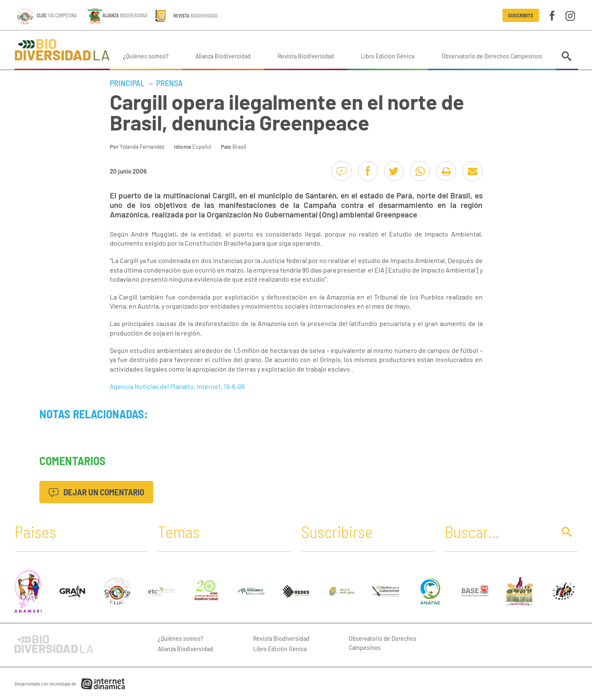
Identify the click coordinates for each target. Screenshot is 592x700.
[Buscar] (498, 531)
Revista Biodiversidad (306, 56)
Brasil (239, 146)
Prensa (169, 83)
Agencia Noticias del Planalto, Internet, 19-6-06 (177, 386)
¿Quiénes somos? (146, 56)
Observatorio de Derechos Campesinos (492, 56)
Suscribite (521, 15)
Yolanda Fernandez (142, 146)
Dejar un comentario (96, 492)
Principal (127, 83)
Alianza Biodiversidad (223, 56)
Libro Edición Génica (388, 56)
